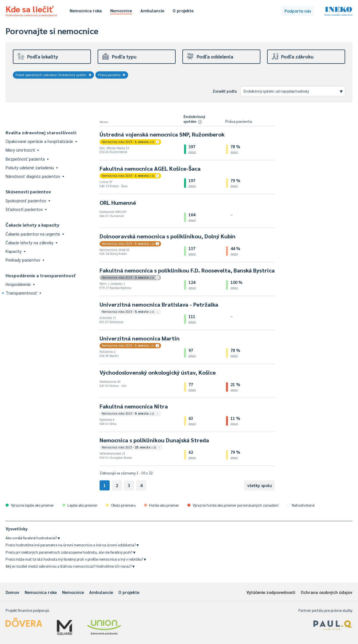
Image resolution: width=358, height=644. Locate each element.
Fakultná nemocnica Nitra (134, 406)
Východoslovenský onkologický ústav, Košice (158, 372)
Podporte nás (298, 11)
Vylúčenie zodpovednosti (271, 592)
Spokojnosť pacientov (28, 200)
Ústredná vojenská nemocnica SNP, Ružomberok (162, 134)
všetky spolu (260, 485)
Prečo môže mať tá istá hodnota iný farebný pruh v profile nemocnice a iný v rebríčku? (76, 559)
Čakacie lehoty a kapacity (32, 225)
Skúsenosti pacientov (28, 191)
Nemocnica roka (86, 10)
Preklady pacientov (25, 260)
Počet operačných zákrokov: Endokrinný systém (54, 75)
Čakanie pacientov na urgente (35, 234)
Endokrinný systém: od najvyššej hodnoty (293, 91)
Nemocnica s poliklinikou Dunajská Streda (154, 440)
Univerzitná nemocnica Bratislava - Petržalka (159, 304)
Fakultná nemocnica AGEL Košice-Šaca (150, 168)
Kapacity (16, 251)
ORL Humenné (118, 203)
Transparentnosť (23, 293)
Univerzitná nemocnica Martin (140, 338)
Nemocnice (121, 10)
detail (192, 152)
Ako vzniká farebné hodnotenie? (33, 538)
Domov (12, 592)
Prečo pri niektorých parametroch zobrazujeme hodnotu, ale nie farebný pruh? (70, 552)
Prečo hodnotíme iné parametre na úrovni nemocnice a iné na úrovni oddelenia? (72, 545)
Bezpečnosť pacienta (27, 159)
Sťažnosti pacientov (26, 209)
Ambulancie (152, 10)
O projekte (183, 10)
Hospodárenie (20, 284)
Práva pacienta (112, 75)
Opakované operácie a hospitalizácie (41, 141)
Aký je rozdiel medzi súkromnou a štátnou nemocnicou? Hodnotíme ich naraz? (70, 566)
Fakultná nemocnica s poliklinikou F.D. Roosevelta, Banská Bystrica (187, 270)
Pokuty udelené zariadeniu (32, 167)
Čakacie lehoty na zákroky (31, 242)
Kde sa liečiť (31, 10)
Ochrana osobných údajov (327, 592)
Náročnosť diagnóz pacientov (35, 176)
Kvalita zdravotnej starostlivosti (41, 132)
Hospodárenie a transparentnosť (41, 275)
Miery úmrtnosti (22, 150)
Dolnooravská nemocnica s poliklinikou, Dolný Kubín (168, 236)
